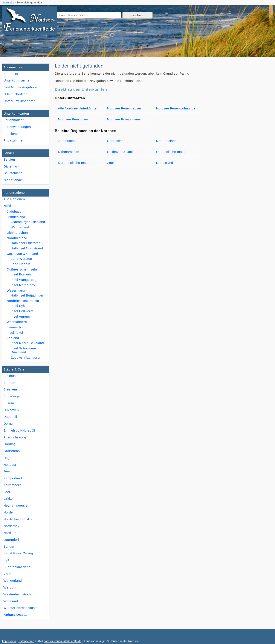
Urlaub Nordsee (15, 94)
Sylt (6, 560)
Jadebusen (15, 211)
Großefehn (12, 451)
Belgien (9, 159)
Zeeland (13, 338)
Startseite (11, 74)
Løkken (9, 499)
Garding (10, 444)
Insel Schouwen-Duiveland (23, 350)
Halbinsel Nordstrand (27, 248)
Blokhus (10, 376)
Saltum (9, 546)
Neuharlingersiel (16, 505)
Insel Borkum (21, 274)
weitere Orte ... (15, 615)
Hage (8, 458)
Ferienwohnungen (17, 127)
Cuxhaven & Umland (22, 254)
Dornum (9, 423)
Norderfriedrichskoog (19, 519)
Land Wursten (21, 259)
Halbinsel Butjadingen (27, 295)
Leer (7, 492)
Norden (9, 512)
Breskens (11, 389)
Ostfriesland (16, 217)
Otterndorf (11, 540)
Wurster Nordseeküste (21, 608)
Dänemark (11, 166)
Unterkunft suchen (17, 80)
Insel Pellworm (22, 311)
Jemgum (10, 471)
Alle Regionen (14, 199)
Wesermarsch (17, 290)
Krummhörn (12, 485)
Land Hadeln (21, 264)
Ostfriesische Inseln (22, 269)
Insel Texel (15, 333)
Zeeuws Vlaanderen (26, 357)
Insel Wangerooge (25, 280)
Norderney (11, 526)
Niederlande (13, 180)
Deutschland (13, 173)
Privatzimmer (13, 140)
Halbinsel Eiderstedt (26, 243)
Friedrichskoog (15, 437)
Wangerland (13, 580)
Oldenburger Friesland (28, 222)
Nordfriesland (17, 238)
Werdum (10, 587)
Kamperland (13, 478)
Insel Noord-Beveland (27, 343)
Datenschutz (26, 641)
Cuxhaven (11, 410)
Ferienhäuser (14, 120)
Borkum (9, 383)
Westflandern (17, 322)
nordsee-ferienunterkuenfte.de (63, 641)
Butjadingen (13, 396)
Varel (7, 574)
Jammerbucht (17, 327)
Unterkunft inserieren (20, 101)
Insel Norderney (23, 285)
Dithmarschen (17, 233)
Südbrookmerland (17, 567)
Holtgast (10, 465)
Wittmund (11, 601)
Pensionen (11, 134)
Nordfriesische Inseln (23, 301)
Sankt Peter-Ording (18, 553)
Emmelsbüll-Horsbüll (19, 430)
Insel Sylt (18, 306)
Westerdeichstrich (17, 594)
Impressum (9, 641)
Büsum (9, 403)
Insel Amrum (20, 316)
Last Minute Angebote (20, 87)
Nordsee (10, 206)
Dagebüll (10, 417)
